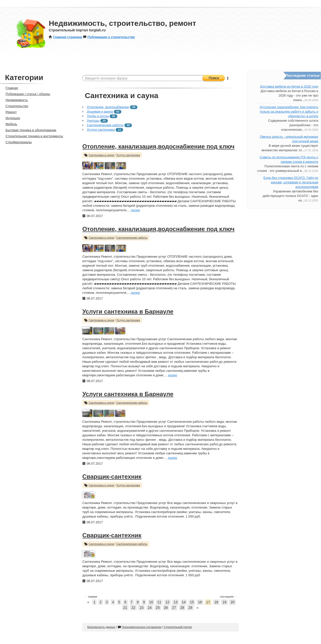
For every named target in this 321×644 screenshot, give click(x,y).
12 (168, 602)
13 (176, 602)
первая (91, 597)
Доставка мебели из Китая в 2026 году (289, 86)
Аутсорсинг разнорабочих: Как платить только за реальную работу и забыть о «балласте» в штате (289, 112)
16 (200, 602)
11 (159, 602)
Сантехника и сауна (101, 155)
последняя (229, 597)
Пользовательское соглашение (140, 627)
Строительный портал (178, 627)
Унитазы (93, 121)
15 (192, 602)
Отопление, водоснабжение (108, 107)
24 (150, 608)
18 (216, 602)
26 (166, 608)
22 (133, 608)
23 (141, 608)
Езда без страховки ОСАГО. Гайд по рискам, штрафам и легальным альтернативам (291, 182)
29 (190, 608)
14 (184, 602)
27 (174, 608)
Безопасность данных (101, 627)
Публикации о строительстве (109, 37)
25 (158, 608)
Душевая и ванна (100, 112)
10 (151, 602)
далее (135, 210)
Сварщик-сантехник (112, 477)
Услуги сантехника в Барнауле (128, 311)
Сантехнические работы (105, 125)
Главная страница (65, 37)
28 (182, 608)
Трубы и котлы (98, 116)
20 (232, 602)
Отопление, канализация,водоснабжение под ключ (158, 146)
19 (224, 602)
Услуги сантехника (101, 130)
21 (125, 608)
